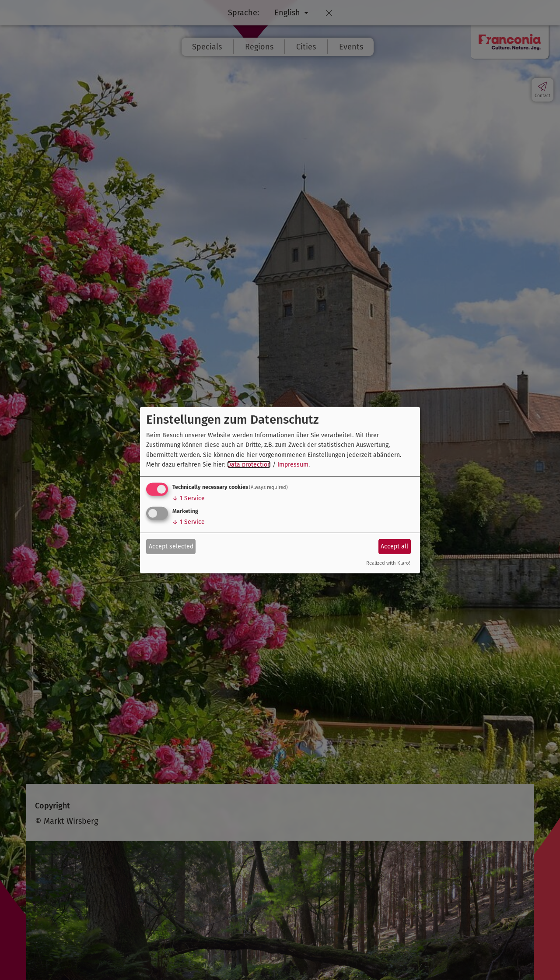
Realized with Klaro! (388, 563)
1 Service (189, 498)
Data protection (249, 465)
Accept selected (171, 546)
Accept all (394, 546)
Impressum (293, 465)
